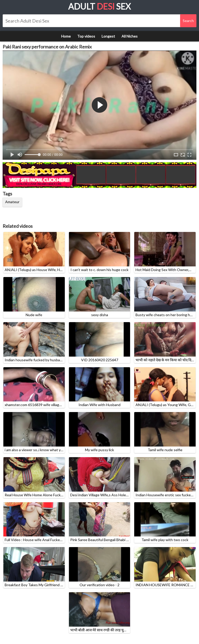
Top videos (86, 36)
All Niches (130, 36)
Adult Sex (99, 6)
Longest (108, 36)
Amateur (12, 202)
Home (66, 36)
